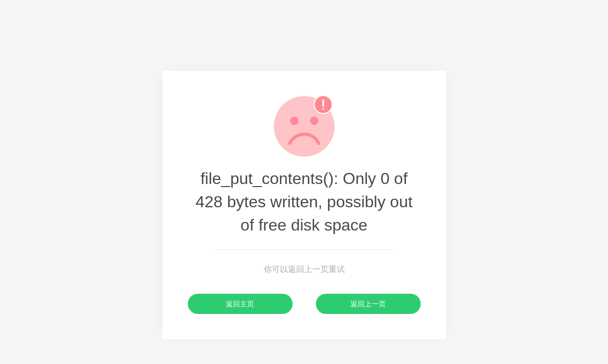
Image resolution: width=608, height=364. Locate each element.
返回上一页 (368, 304)
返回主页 (240, 304)
